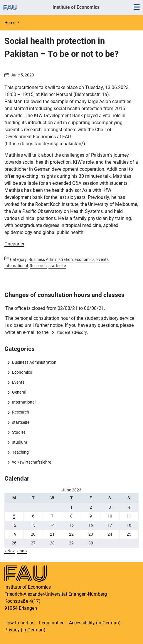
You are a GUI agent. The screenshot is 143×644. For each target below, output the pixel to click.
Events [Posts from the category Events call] (102, 259)
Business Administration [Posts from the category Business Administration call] (51, 259)
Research (21, 412)
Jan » (22, 551)
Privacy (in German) (25, 630)
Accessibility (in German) (95, 623)
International (24, 402)
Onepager (14, 244)
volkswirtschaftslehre (32, 462)
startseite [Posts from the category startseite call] (57, 266)
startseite (21, 422)
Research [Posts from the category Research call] (38, 266)
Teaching (20, 452)
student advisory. (72, 332)
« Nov (10, 551)
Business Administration (34, 362)
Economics (22, 372)
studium (20, 442)
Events (18, 382)
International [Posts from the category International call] (16, 266)
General (19, 392)
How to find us (19, 623)
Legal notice (52, 623)
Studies (19, 432)
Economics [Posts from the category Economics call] (85, 259)
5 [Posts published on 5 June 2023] (14, 516)
